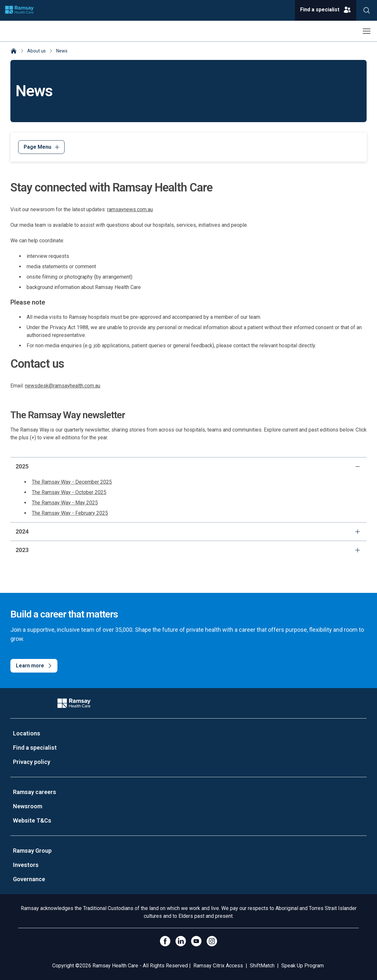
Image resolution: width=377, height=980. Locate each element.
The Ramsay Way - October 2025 (69, 492)
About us (36, 51)
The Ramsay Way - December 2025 (72, 482)
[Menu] (41, 147)
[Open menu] (367, 31)
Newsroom (28, 806)
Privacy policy (32, 762)
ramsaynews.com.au (130, 209)
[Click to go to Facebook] (165, 941)
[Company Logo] (74, 703)
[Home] (14, 52)
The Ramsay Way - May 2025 (65, 503)
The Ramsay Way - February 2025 (70, 513)
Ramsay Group (32, 851)
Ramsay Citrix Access (218, 966)
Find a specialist (35, 748)
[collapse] (358, 467)
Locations (27, 733)
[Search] (367, 10)
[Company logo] (19, 10)
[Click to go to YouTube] (196, 941)
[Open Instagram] (212, 941)
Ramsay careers (35, 792)
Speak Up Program (303, 966)
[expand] (358, 532)
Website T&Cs (32, 820)
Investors (26, 865)
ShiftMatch (262, 966)
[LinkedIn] (181, 941)
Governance (29, 879)
